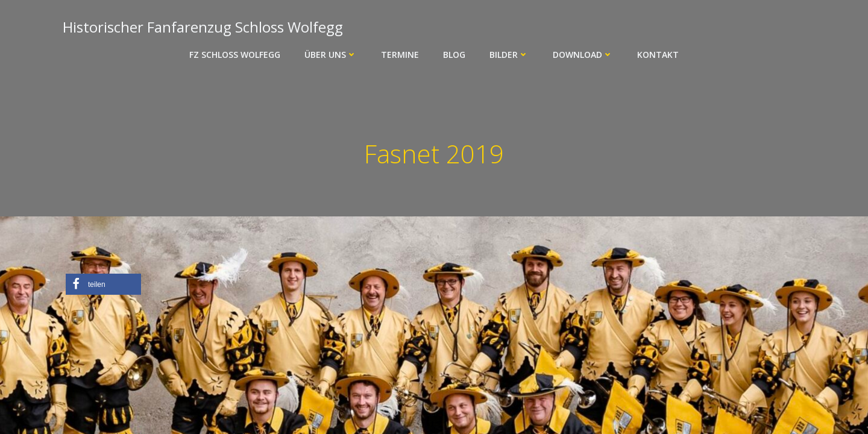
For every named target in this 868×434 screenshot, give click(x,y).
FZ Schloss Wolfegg (235, 55)
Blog (454, 55)
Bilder (509, 55)
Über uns (331, 55)
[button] (103, 284)
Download (583, 55)
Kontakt (658, 55)
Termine (400, 55)
